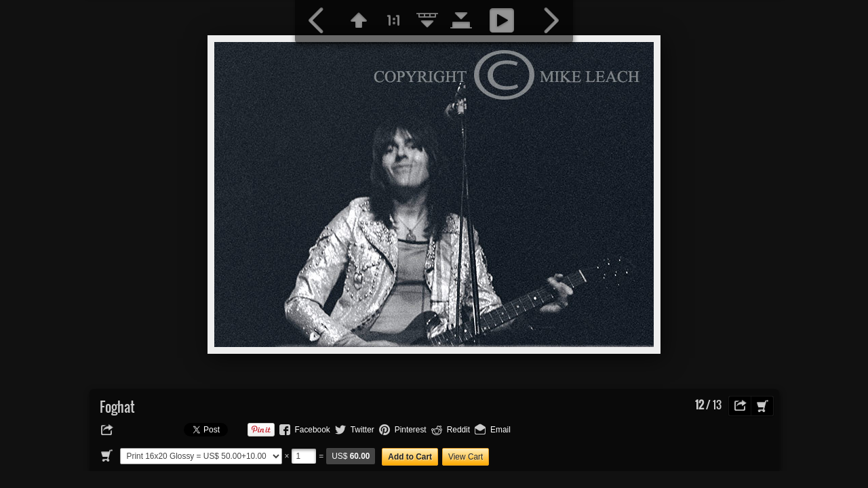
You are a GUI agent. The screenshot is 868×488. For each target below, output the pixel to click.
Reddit (458, 430)
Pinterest (411, 430)
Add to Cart (410, 457)
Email (500, 430)
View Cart (466, 457)
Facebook (313, 430)
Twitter (362, 430)
